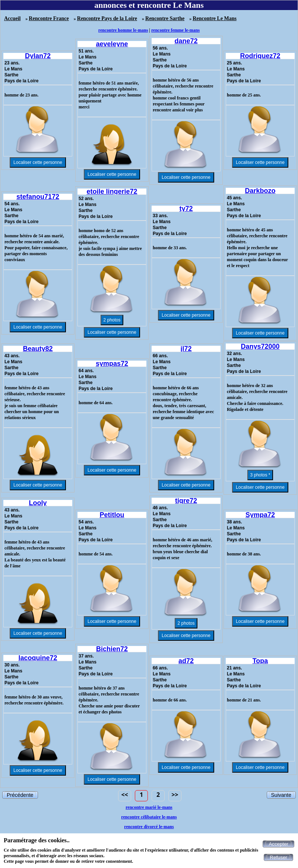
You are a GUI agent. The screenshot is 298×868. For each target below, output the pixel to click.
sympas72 (112, 364)
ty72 (186, 209)
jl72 (186, 349)
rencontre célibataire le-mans (149, 817)
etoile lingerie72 (112, 191)
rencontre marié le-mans (149, 807)
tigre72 (186, 501)
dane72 (186, 41)
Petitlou (112, 515)
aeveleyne (112, 44)
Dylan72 (38, 56)
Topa (260, 661)
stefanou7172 (38, 197)
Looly (38, 503)
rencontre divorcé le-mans (149, 827)
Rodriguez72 (260, 56)
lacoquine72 (38, 658)
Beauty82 (38, 349)
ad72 (186, 661)
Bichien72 (112, 649)
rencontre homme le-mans (123, 30)
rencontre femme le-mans (175, 30)
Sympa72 (260, 515)
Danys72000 (260, 346)
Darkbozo (260, 191)
